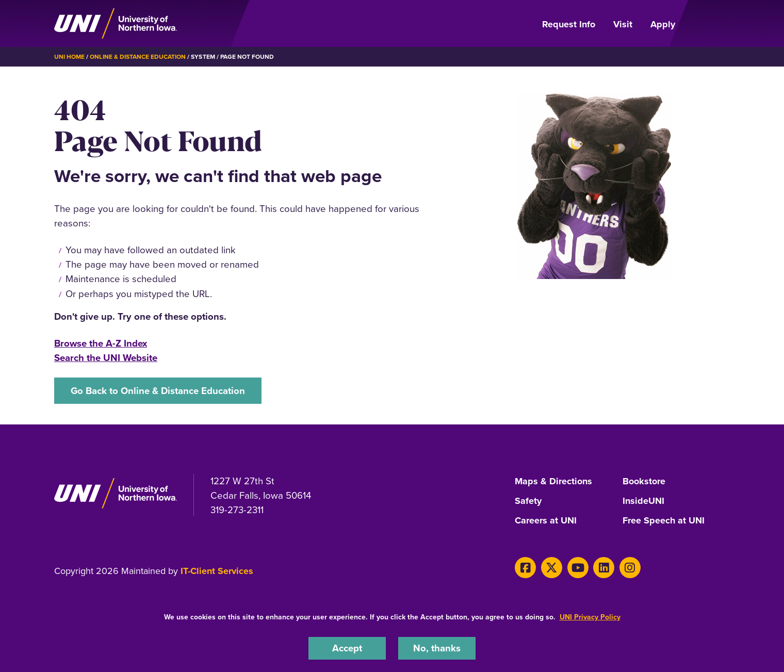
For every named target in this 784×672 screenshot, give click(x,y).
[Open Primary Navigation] (709, 24)
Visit (623, 24)
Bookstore (644, 482)
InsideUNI (643, 501)
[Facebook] (525, 568)
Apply (663, 24)
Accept (347, 648)
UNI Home (69, 57)
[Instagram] (630, 568)
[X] (552, 568)
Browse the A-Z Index (101, 343)
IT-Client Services (217, 571)
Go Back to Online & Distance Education (158, 391)
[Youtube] (578, 568)
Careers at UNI (546, 521)
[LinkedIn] (604, 568)
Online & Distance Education (138, 57)
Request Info (569, 24)
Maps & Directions (553, 482)
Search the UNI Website (106, 358)
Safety (528, 501)
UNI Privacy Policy (590, 617)
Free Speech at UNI (664, 521)
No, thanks (437, 648)
